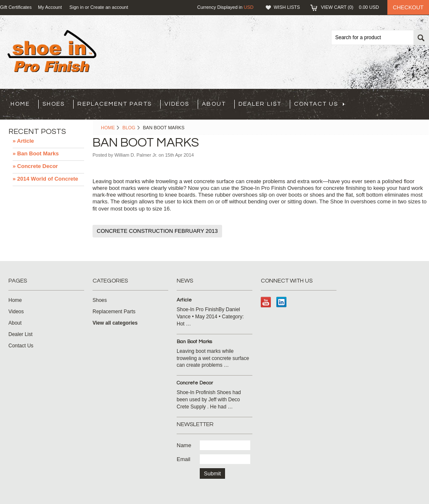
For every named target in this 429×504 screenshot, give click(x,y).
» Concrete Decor (35, 166)
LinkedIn (282, 302)
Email (184, 459)
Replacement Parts (115, 104)
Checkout (408, 7)
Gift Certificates (16, 7)
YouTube (266, 302)
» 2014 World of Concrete (45, 179)
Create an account (109, 7)
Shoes (54, 104)
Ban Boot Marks (194, 342)
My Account (50, 7)
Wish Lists (287, 7)
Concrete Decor (195, 383)
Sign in (77, 7)
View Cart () (350, 7)
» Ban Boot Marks (36, 153)
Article (184, 300)
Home (108, 128)
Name (184, 445)
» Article (23, 141)
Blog (129, 128)
